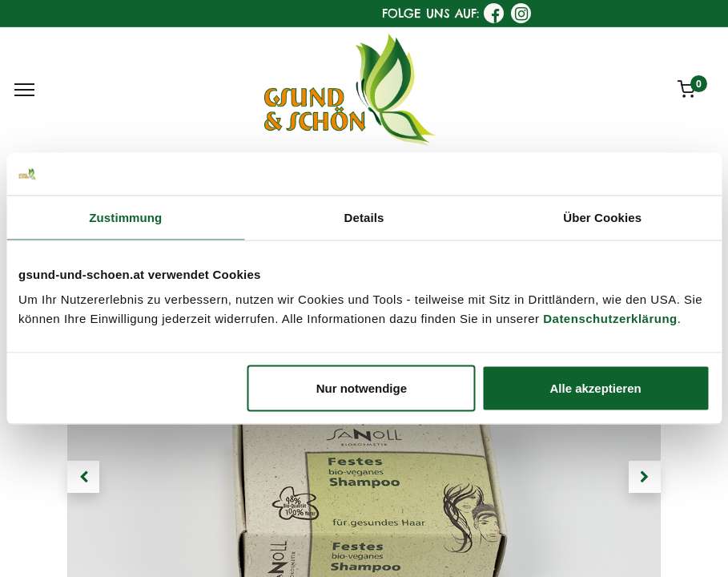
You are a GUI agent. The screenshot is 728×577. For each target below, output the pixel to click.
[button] (83, 477)
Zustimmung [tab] (125, 217)
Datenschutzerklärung (610, 319)
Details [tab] (364, 217)
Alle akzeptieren (596, 388)
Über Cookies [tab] (602, 217)
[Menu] (24, 90)
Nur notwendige (362, 388)
